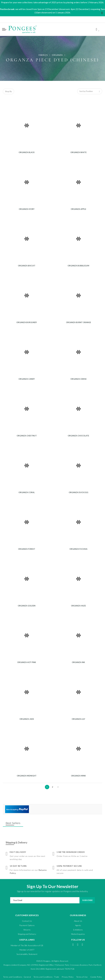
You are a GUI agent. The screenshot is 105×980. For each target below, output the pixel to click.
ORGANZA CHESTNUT (27, 436)
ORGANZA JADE (27, 719)
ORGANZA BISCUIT (27, 266)
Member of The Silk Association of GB (27, 945)
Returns (27, 930)
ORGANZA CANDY (27, 379)
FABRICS (43, 55)
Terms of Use (82, 977)
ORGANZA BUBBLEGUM (78, 266)
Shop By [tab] (8, 91)
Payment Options (27, 925)
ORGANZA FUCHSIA (78, 549)
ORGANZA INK (78, 662)
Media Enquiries (78, 934)
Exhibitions (78, 930)
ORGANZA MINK (78, 776)
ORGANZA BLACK (27, 152)
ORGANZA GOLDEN (27, 606)
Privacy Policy (68, 977)
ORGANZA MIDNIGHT (27, 776)
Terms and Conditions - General (17, 977)
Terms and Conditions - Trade (46, 977)
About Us (78, 921)
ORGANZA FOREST (27, 549)
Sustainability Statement (27, 954)
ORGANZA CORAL (27, 492)
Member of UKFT (27, 950)
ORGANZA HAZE (78, 606)
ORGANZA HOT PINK (27, 662)
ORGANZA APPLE (78, 209)
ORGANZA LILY (78, 719)
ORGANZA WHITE (78, 152)
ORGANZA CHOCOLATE (78, 436)
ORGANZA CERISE (78, 379)
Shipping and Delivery (27, 934)
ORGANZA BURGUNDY (27, 322)
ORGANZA (58, 55)
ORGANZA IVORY (27, 209)
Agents (78, 925)
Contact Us (27, 921)
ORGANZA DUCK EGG (78, 492)
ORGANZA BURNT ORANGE (78, 322)
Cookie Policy (96, 977)
